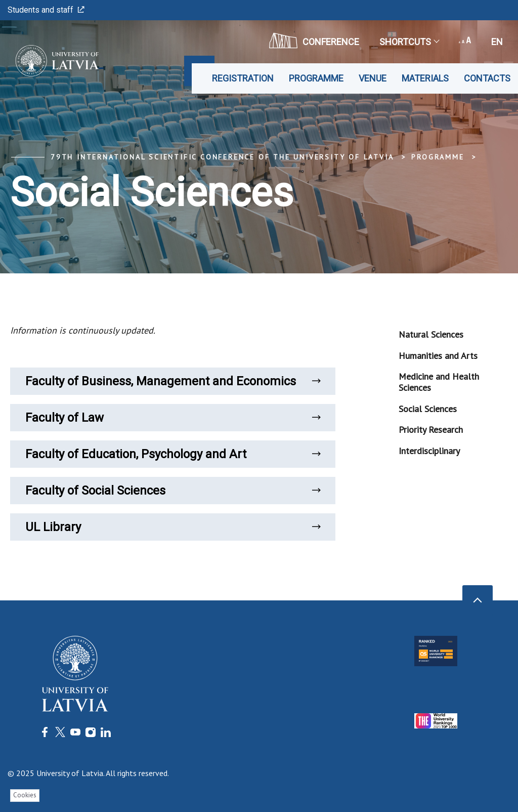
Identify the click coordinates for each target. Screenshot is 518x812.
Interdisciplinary (429, 451)
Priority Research (431, 430)
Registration (243, 78)
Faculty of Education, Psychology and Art (173, 454)
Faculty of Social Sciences (173, 491)
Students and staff (46, 10)
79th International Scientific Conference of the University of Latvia (222, 157)
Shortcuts (409, 42)
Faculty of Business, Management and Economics (173, 381)
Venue (373, 78)
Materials (425, 78)
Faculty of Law (173, 418)
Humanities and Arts (438, 356)
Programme (316, 78)
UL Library (173, 527)
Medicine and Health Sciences (439, 382)
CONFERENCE (314, 40)
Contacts (487, 78)
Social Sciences (428, 409)
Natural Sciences (431, 334)
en (497, 42)
